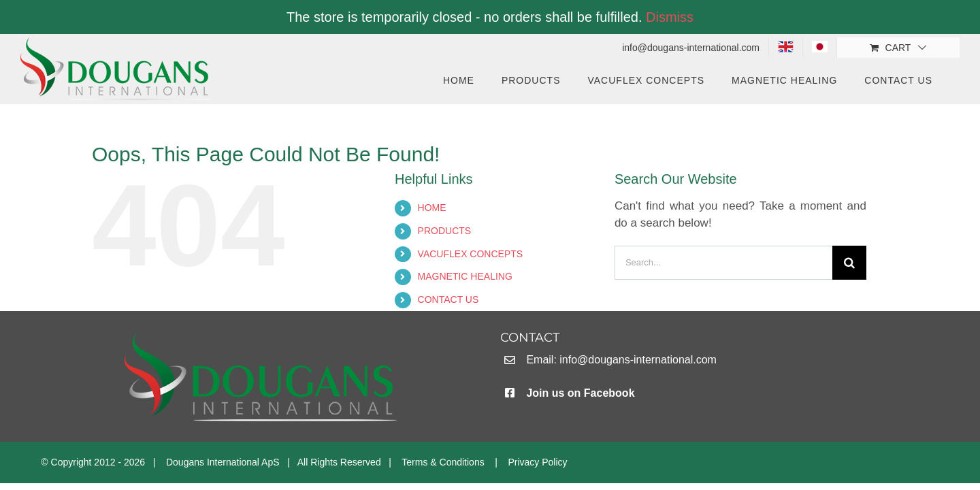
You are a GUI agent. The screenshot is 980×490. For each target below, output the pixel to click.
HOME (432, 208)
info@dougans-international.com (638, 360)
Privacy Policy (537, 462)
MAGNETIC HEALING (465, 276)
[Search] (849, 263)
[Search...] (723, 263)
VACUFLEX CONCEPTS (471, 254)
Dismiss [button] (670, 17)
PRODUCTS (445, 231)
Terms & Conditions (443, 462)
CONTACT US (448, 299)
